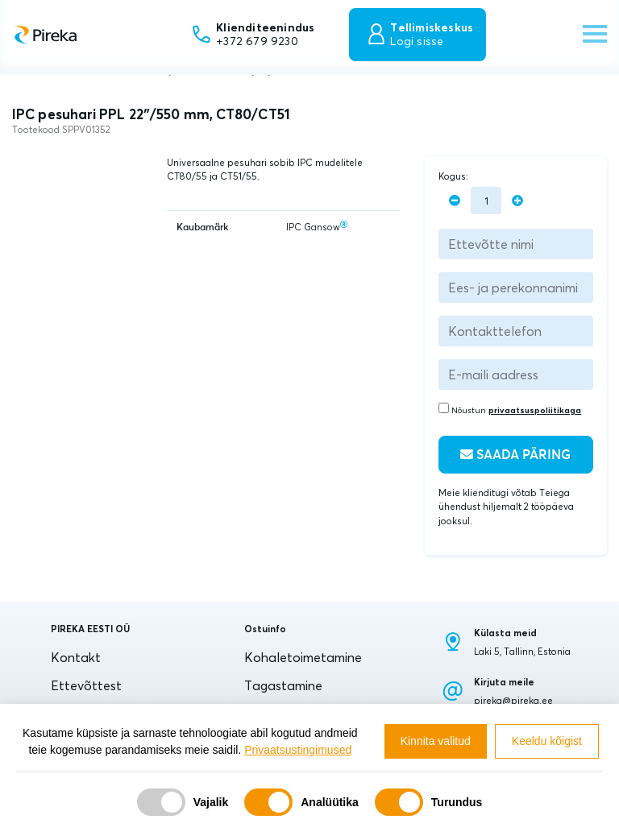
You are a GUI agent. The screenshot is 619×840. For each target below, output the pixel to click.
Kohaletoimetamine (303, 657)
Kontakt (76, 657)
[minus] (455, 201)
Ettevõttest (86, 685)
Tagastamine (283, 685)
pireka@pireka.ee (513, 701)
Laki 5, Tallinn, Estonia (522, 652)
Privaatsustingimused (298, 750)
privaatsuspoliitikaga (535, 410)
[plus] (517, 201)
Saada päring (515, 455)
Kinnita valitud (436, 741)
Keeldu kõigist (547, 741)
